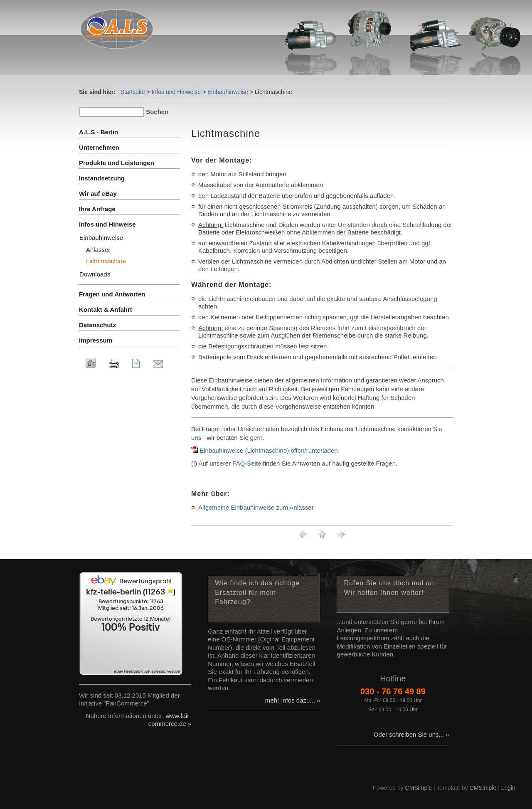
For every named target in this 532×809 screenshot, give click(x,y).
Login (508, 788)
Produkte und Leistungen (117, 163)
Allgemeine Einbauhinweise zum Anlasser (256, 507)
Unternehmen (99, 147)
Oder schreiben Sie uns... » (411, 734)
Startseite (133, 92)
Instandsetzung (102, 178)
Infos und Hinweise (176, 92)
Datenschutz (97, 325)
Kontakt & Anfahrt (106, 310)
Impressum (96, 340)
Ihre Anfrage (97, 209)
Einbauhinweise (228, 92)
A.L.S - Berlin (99, 132)
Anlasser (98, 250)
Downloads (95, 274)
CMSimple (419, 788)
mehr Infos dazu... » (293, 700)
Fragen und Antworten (112, 294)
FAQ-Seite (247, 463)
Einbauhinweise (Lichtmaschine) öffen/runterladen (268, 450)
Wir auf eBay (98, 194)
